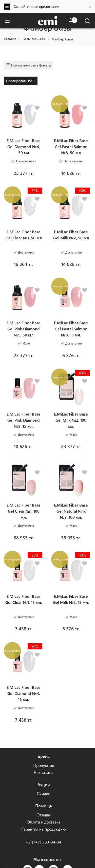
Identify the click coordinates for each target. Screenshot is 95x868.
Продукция (44, 765)
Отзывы (44, 815)
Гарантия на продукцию (44, 829)
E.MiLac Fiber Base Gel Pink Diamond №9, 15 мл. (24, 420)
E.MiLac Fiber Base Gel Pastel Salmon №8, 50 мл (71, 146)
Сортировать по (21, 81)
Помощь (44, 806)
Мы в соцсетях (48, 859)
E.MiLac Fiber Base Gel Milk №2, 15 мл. (71, 599)
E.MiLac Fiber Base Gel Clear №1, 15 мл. (24, 599)
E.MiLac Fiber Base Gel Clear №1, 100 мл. (24, 511)
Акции (44, 784)
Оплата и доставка (43, 822)
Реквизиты (44, 772)
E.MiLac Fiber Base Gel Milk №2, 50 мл (71, 235)
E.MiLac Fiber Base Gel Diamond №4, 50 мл (24, 146)
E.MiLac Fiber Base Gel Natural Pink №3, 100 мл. (71, 511)
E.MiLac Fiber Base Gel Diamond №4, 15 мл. (24, 693)
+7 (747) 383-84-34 (44, 842)
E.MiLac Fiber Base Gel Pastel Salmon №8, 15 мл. (71, 329)
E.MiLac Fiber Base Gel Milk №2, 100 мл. (71, 420)
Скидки (44, 794)
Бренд (44, 756)
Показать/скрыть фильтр (29, 65)
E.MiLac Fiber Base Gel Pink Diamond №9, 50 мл (24, 329)
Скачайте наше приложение (36, 6)
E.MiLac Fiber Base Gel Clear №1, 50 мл (24, 235)
